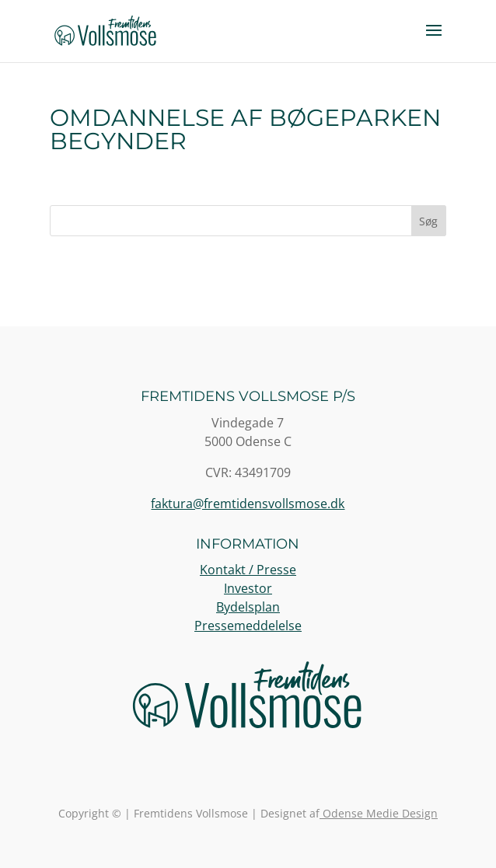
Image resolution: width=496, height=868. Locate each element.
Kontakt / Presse (248, 570)
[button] (434, 40)
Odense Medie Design (379, 813)
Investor (248, 588)
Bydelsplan (248, 607)
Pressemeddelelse (248, 626)
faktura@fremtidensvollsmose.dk (248, 504)
